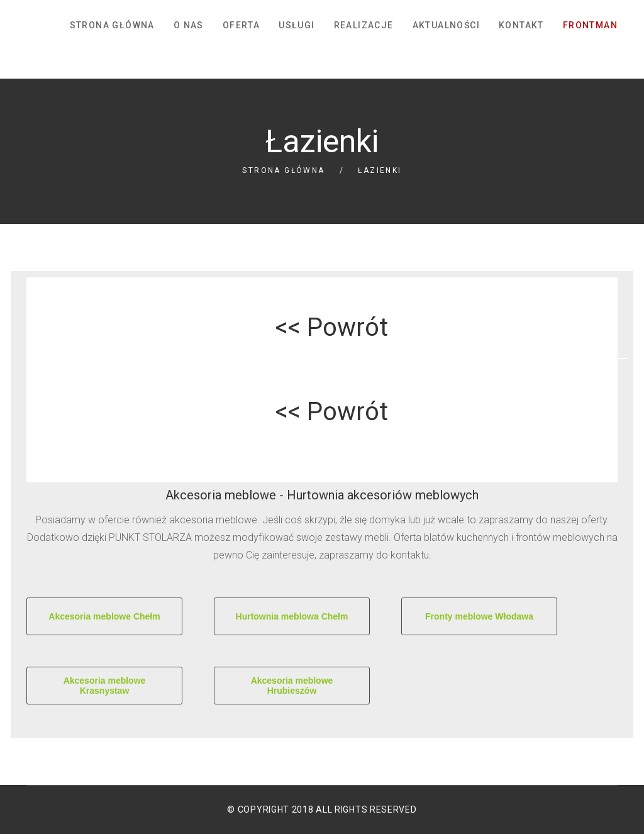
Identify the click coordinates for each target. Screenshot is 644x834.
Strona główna (112, 25)
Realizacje (364, 25)
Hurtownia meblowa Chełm (292, 616)
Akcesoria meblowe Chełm (104, 616)
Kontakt (521, 25)
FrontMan (590, 25)
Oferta (241, 25)
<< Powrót (332, 327)
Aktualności (446, 25)
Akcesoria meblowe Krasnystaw (105, 686)
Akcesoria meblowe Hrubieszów (292, 686)
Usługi (297, 25)
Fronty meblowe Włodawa (479, 616)
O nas (189, 25)
